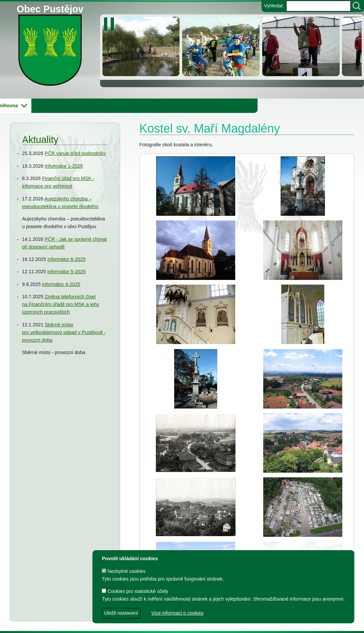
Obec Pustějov (50, 8)
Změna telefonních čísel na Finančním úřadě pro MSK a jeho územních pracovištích (61, 304)
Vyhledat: (274, 6)
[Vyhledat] (357, 6)
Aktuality (40, 140)
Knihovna (113, 106)
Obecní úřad (19, 106)
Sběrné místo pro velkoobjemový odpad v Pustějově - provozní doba (64, 332)
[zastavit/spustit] (111, 24)
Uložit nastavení (121, 613)
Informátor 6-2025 (66, 259)
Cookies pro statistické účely (135, 591)
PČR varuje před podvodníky (75, 153)
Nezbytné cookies (124, 571)
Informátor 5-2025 (66, 272)
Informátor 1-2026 (64, 166)
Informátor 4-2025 (61, 284)
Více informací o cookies (177, 613)
